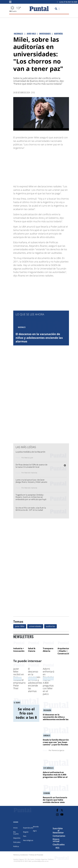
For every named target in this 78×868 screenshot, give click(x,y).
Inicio (15, 828)
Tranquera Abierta (48, 650)
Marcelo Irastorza (31, 473)
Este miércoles (48, 679)
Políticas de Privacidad (36, 855)
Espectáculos (28, 828)
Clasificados (59, 844)
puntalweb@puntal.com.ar (40, 861)
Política (16, 846)
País (25, 836)
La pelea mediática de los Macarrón (30, 452)
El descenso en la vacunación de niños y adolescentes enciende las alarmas (39, 338)
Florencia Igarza (58, 750)
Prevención (32, 679)
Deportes (17, 838)
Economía (47, 793)
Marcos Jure (29, 458)
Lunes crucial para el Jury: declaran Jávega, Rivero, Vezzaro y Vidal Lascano (31, 481)
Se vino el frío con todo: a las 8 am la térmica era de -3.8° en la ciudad (31, 509)
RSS (57, 848)
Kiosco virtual (56, 840)
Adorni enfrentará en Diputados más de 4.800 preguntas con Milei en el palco (49, 681)
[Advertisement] (50, 166)
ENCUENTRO (17, 679)
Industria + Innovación (19, 650)
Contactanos (59, 836)
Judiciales (47, 735)
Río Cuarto (16, 833)
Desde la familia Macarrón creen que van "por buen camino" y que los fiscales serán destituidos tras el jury (56, 745)
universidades (35, 626)
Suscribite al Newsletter (58, 830)
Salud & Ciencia (32, 650)
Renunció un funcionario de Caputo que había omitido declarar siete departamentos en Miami (55, 801)
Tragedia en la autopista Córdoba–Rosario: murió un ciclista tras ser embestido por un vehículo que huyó (31, 497)
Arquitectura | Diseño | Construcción (64, 651)
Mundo (36, 827)
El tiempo (17, 703)
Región (26, 832)
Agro (35, 831)
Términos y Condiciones (21, 855)
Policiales (17, 842)
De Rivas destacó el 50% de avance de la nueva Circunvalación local (31, 466)
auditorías (50, 626)
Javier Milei (20, 626)
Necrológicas (28, 840)
